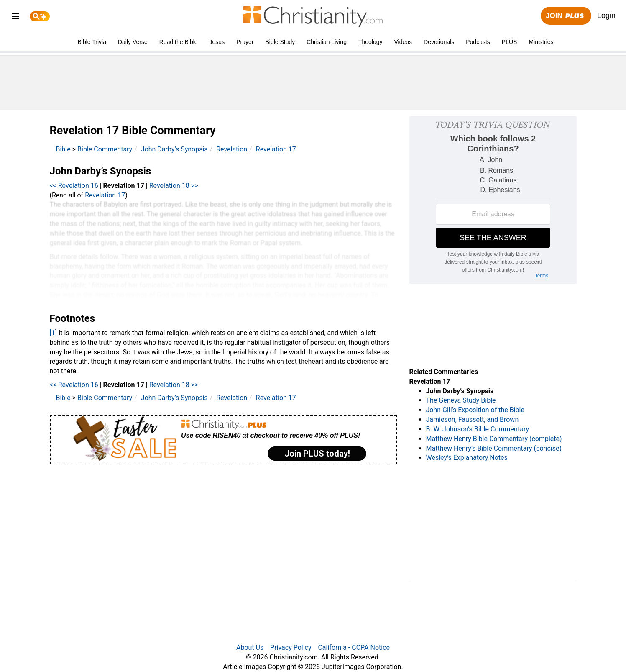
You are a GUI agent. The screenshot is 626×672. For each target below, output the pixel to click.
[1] (53, 333)
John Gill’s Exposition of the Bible (475, 410)
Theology (370, 42)
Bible (63, 149)
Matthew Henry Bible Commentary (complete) (494, 439)
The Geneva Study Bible (461, 400)
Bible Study (280, 42)
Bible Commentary (105, 149)
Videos (403, 42)
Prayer (245, 42)
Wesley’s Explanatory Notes (467, 458)
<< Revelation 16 (74, 186)
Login (606, 15)
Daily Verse (133, 42)
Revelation (232, 149)
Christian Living (327, 42)
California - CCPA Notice (354, 648)
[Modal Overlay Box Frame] (223, 440)
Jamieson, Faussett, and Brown (473, 419)
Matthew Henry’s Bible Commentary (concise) (494, 448)
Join (566, 16)
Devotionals (439, 42)
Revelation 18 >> (174, 186)
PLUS (510, 42)
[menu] (15, 18)
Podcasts (478, 42)
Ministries (541, 42)
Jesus (217, 42)
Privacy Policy (291, 648)
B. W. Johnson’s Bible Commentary (478, 429)
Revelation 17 (276, 149)
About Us (250, 648)
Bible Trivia (92, 42)
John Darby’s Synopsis (174, 149)
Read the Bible (179, 42)
